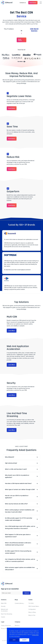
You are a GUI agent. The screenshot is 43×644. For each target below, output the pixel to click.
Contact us (23, 3)
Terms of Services (6, 625)
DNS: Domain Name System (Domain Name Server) (34, 606)
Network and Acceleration (4, 610)
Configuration (32, 609)
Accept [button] (24, 640)
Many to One (32, 615)
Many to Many (32, 612)
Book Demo (33, 3)
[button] (33, 3)
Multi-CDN (4, 603)
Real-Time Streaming (7, 614)
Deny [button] (14, 640)
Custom (3, 617)
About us (17, 625)
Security (3, 606)
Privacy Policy (5, 628)
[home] (7, 3)
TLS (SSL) (31, 603)
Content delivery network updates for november (20, 603)
